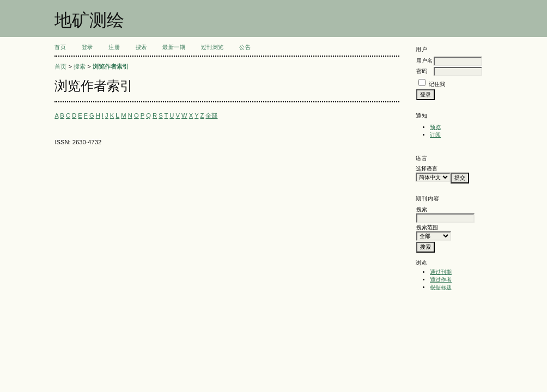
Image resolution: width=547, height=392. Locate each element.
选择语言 (427, 169)
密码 (422, 71)
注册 (114, 47)
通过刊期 (441, 272)
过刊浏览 (212, 47)
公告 (245, 47)
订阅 (435, 135)
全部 (211, 115)
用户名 (424, 61)
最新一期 (174, 47)
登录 (87, 47)
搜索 (141, 47)
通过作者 (441, 280)
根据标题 (441, 287)
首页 (60, 47)
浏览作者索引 (111, 66)
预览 (435, 127)
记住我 (437, 84)
